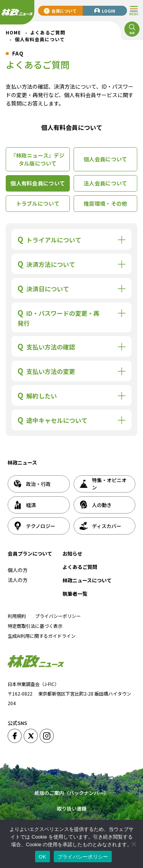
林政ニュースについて (87, 580)
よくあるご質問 (80, 567)
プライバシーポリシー (58, 616)
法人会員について (105, 183)
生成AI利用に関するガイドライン (42, 636)
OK (43, 857)
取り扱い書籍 (72, 809)
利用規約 (17, 616)
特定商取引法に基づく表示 (35, 626)
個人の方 (18, 570)
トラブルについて (38, 203)
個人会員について (105, 159)
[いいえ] (133, 844)
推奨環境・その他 (105, 203)
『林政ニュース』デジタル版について (38, 159)
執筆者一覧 (75, 594)
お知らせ (72, 553)
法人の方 (18, 580)
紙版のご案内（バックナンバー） (71, 793)
